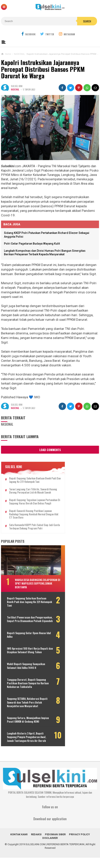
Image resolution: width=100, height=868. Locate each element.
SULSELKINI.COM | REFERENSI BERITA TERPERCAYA (55, 855)
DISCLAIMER (50, 848)
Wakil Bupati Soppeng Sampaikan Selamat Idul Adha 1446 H (26, 676)
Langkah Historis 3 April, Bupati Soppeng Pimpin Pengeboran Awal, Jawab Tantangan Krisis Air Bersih (27, 747)
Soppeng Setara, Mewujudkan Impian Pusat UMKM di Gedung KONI (27, 730)
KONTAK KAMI (19, 845)
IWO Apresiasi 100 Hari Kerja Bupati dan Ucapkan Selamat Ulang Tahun (28, 661)
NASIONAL (15, 89)
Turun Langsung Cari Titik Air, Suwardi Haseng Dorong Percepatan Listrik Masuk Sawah (31, 493)
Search (87, 21)
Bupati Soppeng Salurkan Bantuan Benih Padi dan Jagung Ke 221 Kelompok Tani (33, 480)
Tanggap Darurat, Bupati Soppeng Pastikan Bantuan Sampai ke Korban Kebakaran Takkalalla (28, 694)
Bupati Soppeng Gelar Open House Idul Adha (26, 645)
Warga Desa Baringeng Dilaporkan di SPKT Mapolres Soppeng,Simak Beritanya (36, 590)
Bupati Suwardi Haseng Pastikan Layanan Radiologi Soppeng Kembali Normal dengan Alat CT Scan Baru (31, 521)
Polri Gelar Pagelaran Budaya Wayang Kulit (32, 244)
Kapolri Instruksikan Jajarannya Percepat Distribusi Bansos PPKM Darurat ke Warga (43, 69)
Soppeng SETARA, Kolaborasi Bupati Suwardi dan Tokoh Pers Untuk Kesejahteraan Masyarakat (27, 713)
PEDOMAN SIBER (55, 845)
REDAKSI (36, 845)
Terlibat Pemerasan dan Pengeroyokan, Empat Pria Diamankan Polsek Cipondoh (23, 628)
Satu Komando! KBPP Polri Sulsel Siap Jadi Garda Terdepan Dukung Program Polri (31, 533)
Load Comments (50, 450)
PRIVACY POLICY (79, 845)
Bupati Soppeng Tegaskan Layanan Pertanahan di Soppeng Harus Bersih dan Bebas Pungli (31, 507)
